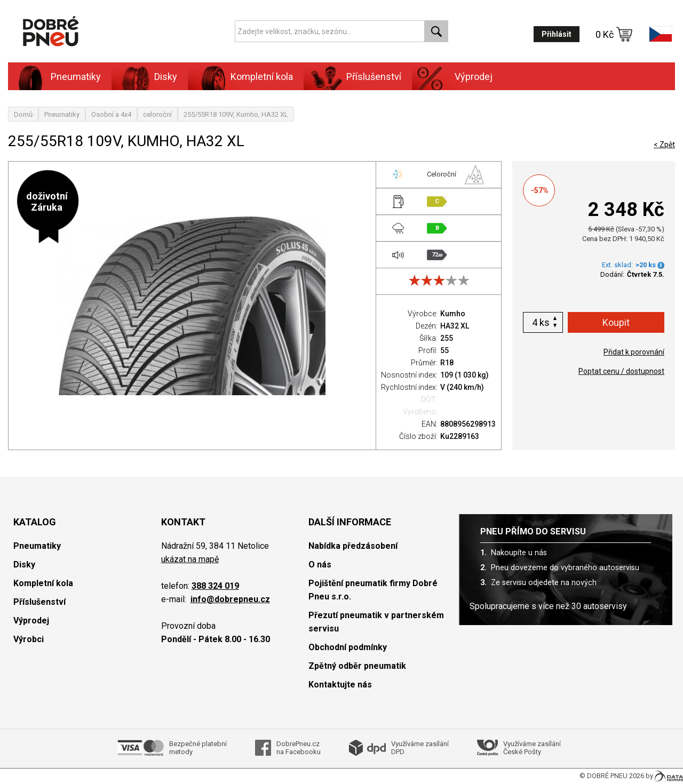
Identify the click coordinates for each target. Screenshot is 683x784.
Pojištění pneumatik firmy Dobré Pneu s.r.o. (373, 590)
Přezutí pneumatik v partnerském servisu (376, 622)
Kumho (453, 314)
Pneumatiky (76, 77)
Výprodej (474, 77)
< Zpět (664, 145)
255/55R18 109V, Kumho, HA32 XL (236, 114)
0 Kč (614, 34)
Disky (166, 77)
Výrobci (29, 639)
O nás (320, 565)
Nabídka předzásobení (353, 546)
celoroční (157, 114)
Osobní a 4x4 (111, 114)
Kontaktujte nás (340, 685)
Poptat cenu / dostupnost (621, 371)
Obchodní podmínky (348, 647)
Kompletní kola (262, 77)
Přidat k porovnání (634, 352)
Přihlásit (557, 34)
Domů (23, 114)
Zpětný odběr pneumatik (357, 666)
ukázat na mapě (190, 559)
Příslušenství (374, 77)
